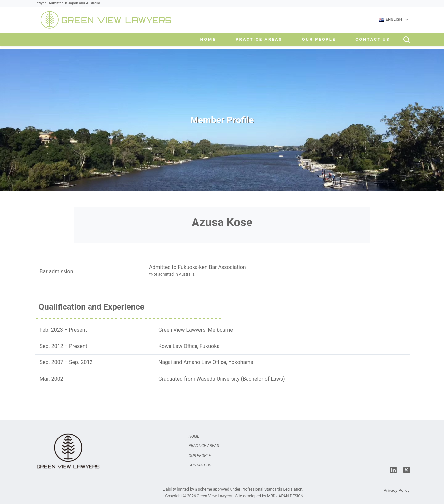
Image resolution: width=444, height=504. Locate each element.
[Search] (406, 40)
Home (208, 39)
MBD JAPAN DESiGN (285, 496)
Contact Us (373, 39)
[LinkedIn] (393, 470)
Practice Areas (259, 39)
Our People (319, 39)
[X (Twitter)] (406, 470)
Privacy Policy (397, 490)
